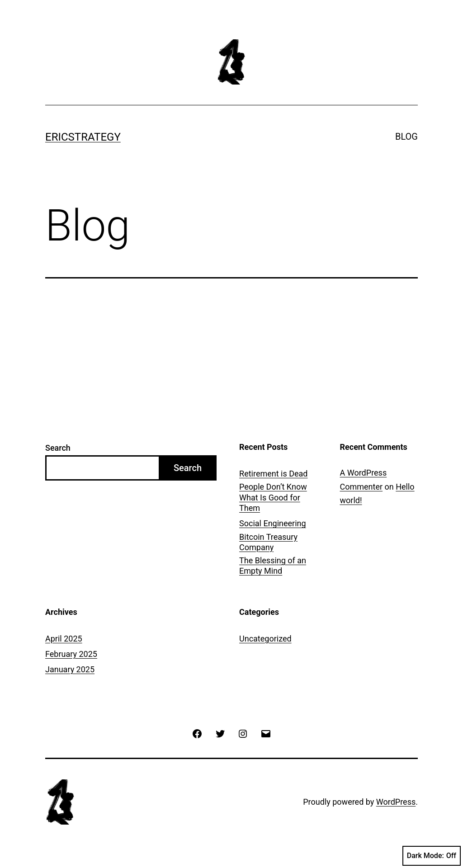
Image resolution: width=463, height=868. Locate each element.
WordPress (396, 802)
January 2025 (70, 669)
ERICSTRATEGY (83, 137)
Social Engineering (273, 523)
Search (58, 448)
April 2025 (64, 639)
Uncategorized (265, 639)
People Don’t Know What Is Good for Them (273, 497)
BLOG (406, 137)
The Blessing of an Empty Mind (273, 566)
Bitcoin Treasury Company (268, 542)
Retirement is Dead (273, 474)
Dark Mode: (432, 856)
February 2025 (71, 654)
